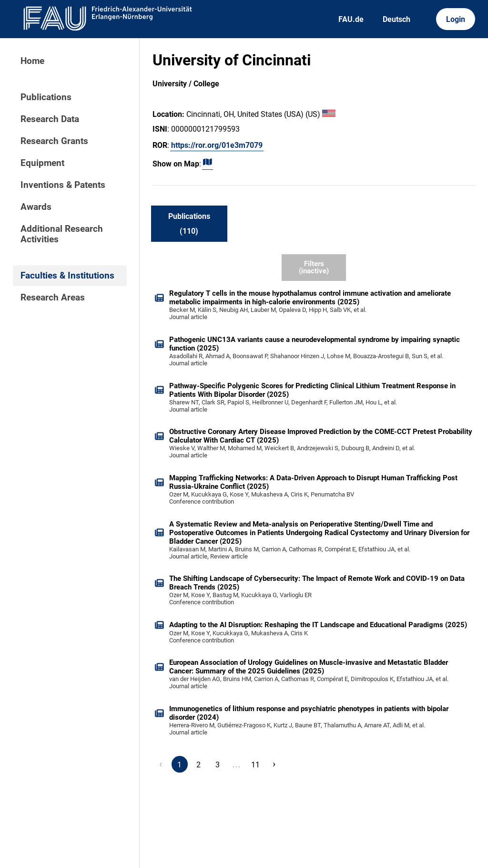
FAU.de (351, 19)
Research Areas (53, 298)
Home (32, 61)
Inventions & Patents (63, 185)
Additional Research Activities (62, 234)
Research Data (50, 119)
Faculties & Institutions (67, 276)
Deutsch (396, 19)
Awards (36, 207)
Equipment (42, 163)
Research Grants (54, 141)
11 (255, 765)
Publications (46, 97)
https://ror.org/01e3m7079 (217, 145)
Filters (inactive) (314, 267)
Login (456, 19)
